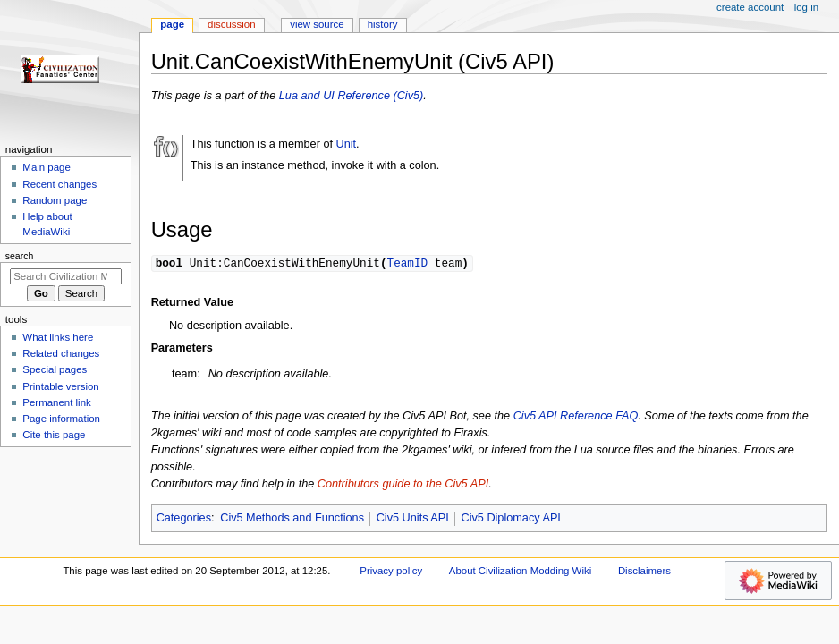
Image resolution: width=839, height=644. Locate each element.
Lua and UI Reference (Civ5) (352, 96)
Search (20, 256)
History (383, 24)
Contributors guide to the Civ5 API (403, 485)
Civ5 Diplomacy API (510, 519)
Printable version (60, 386)
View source (317, 24)
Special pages (55, 369)
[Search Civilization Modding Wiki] (66, 276)
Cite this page (54, 435)
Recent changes (59, 184)
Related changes (61, 353)
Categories (184, 519)
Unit (347, 144)
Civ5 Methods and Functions (292, 519)
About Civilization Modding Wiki (520, 572)
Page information (61, 419)
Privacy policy (391, 572)
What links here (58, 337)
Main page (47, 167)
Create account (750, 7)
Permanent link (56, 402)
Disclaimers (644, 572)
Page (172, 24)
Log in (806, 7)
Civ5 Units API (413, 519)
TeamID (407, 263)
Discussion (231, 24)
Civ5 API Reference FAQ (576, 417)
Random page (55, 200)
